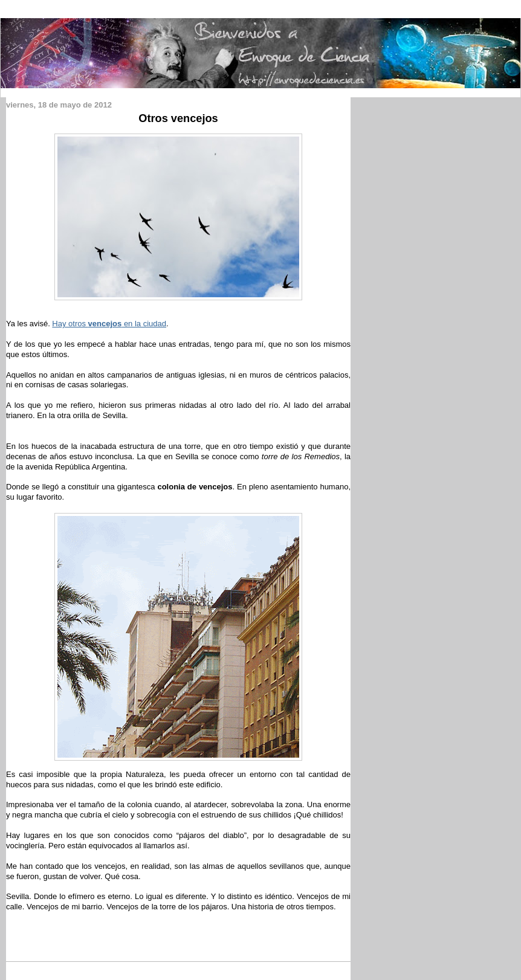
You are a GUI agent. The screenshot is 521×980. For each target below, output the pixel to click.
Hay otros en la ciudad (109, 324)
